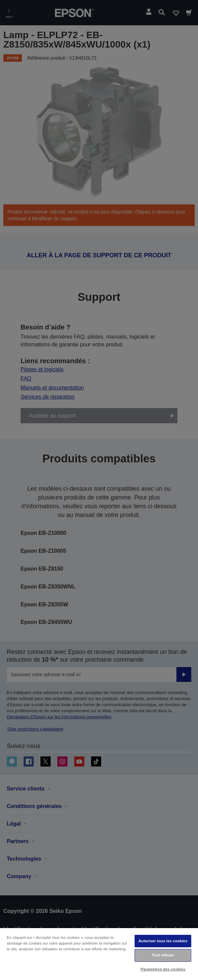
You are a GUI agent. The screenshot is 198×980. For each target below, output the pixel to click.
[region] (99, 954)
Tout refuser (163, 955)
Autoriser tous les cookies (163, 941)
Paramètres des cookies (163, 969)
